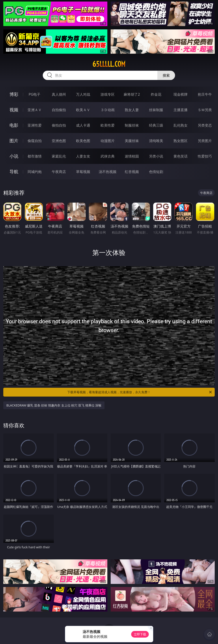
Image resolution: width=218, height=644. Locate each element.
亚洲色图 (59, 141)
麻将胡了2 (132, 94)
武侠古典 (108, 156)
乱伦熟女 (181, 125)
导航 (14, 172)
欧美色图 (83, 141)
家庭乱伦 (59, 156)
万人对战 (83, 94)
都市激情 (35, 156)
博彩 (14, 94)
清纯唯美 (156, 141)
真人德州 (59, 94)
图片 (14, 141)
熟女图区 (181, 141)
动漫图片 (108, 141)
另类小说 (156, 156)
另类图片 (205, 141)
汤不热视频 (108, 172)
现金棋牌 (181, 94)
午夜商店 (59, 172)
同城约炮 (35, 172)
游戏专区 (108, 94)
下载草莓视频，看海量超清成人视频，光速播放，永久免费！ (140, 392)
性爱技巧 (205, 156)
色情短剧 (156, 172)
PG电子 (34, 94)
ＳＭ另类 (205, 110)
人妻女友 (83, 156)
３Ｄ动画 (108, 110)
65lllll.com (109, 64)
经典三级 (156, 125)
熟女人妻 (132, 110)
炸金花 (156, 94)
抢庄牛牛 (205, 94)
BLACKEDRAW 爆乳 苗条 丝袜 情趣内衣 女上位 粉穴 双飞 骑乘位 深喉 (54, 405)
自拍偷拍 (59, 110)
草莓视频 (83, 172)
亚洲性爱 (35, 125)
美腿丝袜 (132, 141)
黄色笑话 (181, 156)
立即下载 (140, 634)
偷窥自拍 (35, 141)
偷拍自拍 (59, 125)
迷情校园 (132, 156)
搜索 (166, 75)
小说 (14, 156)
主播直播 (181, 110)
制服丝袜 (132, 125)
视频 (14, 110)
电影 (14, 125)
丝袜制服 (156, 110)
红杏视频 (132, 172)
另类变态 (205, 125)
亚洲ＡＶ (35, 110)
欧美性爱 (108, 125)
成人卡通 (83, 125)
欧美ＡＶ (83, 110)
